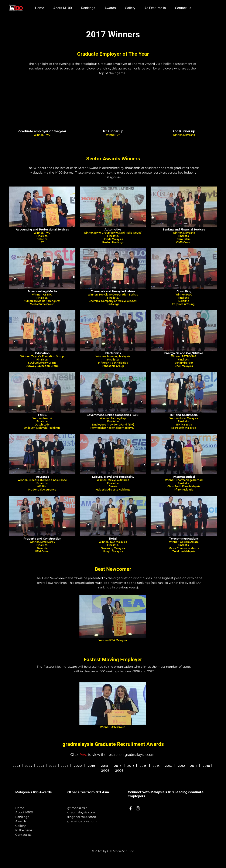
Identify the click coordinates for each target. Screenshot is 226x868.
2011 (193, 766)
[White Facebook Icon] (131, 808)
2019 (91, 766)
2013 (168, 766)
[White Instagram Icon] (138, 808)
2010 (206, 766)
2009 (105, 770)
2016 (131, 766)
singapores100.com (82, 817)
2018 (105, 766)
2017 (118, 766)
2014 (157, 766)
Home (20, 808)
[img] (42, 115)
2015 (143, 766)
